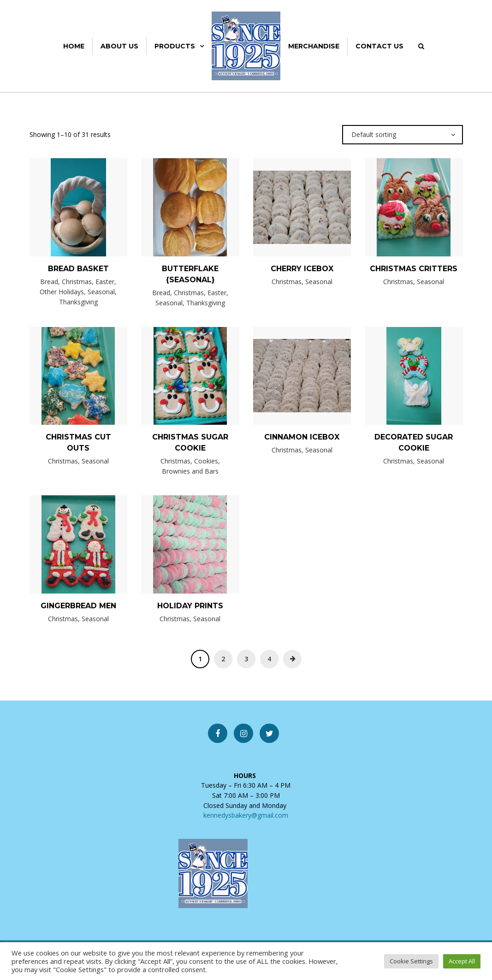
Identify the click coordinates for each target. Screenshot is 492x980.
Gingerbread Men (78, 606)
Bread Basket (78, 269)
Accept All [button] (462, 961)
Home (74, 46)
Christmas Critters (414, 269)
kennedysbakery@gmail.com (246, 815)
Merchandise (314, 46)
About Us (119, 46)
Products (175, 46)
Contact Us (379, 46)
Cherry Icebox (302, 269)
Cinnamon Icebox (302, 437)
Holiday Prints (190, 606)
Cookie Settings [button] (411, 961)
